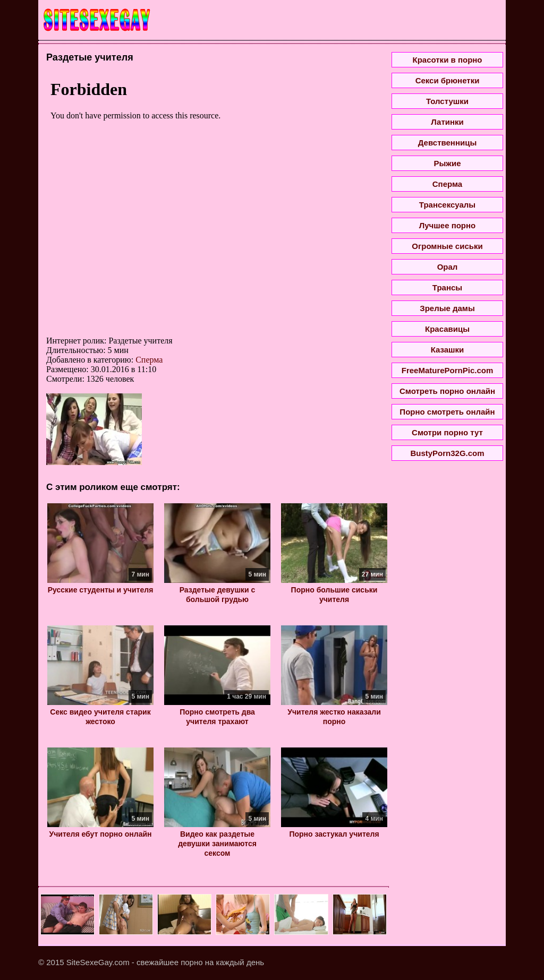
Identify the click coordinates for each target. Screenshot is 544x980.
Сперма (149, 360)
